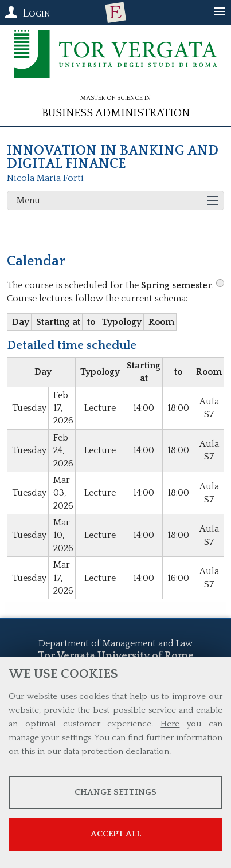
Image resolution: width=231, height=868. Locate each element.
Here (170, 724)
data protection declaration (116, 751)
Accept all (116, 834)
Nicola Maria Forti (45, 178)
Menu (28, 201)
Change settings (115, 792)
